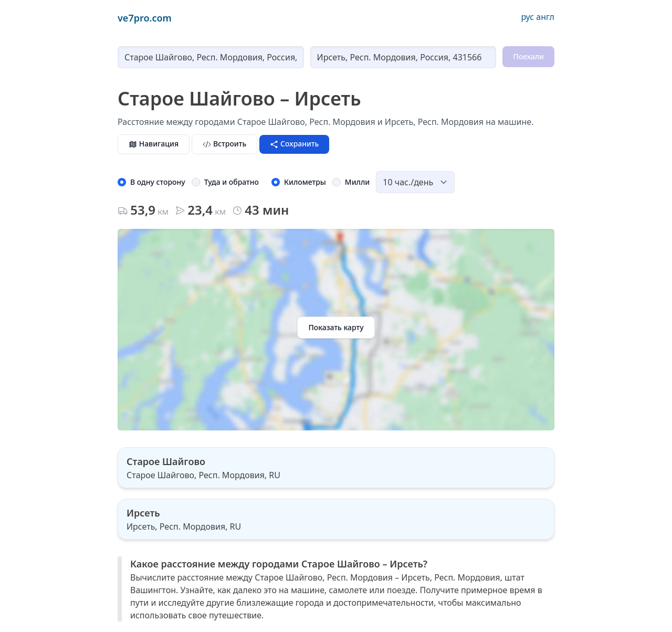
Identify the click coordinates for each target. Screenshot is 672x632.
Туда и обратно (232, 182)
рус (527, 17)
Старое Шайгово (166, 461)
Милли (357, 182)
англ (545, 17)
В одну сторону (158, 182)
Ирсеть (143, 513)
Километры (305, 182)
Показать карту (336, 327)
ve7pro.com (145, 18)
